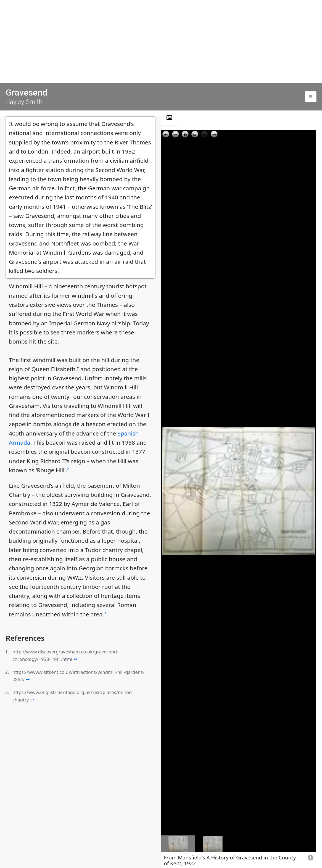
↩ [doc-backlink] (75, 659)
